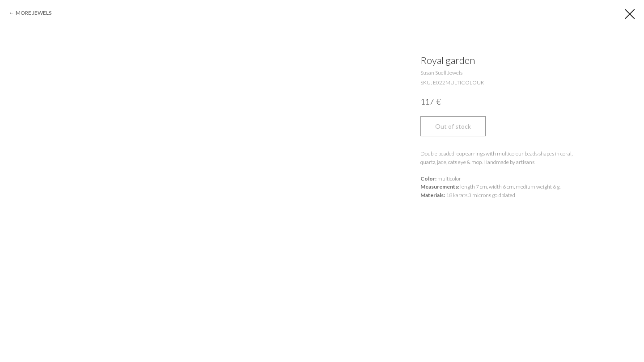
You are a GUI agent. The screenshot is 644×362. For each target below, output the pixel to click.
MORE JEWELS (34, 13)
